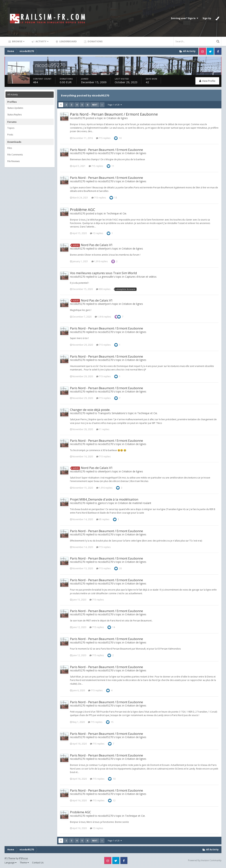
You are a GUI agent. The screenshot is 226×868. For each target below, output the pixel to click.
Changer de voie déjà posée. (90, 410)
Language (11, 863)
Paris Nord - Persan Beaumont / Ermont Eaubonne (114, 114)
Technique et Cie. (117, 213)
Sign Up (207, 18)
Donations (95, 41)
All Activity (13, 95)
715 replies (103, 138)
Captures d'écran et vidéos (141, 277)
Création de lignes (117, 118)
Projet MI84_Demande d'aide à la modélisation (104, 499)
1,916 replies (100, 261)
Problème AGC (83, 210)
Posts (10, 135)
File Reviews (13, 161)
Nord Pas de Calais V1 (97, 245)
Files (10, 148)
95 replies (103, 519)
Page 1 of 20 (115, 105)
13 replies (97, 233)
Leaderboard (68, 41)
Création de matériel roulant (135, 503)
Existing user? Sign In (185, 18)
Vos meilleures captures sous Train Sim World (103, 273)
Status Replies (14, 115)
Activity (42, 41)
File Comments (15, 155)
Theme (24, 863)
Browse (18, 41)
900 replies (103, 289)
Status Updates (15, 108)
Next (95, 105)
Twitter (210, 51)
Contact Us (38, 863)
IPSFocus (23, 858)
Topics (11, 128)
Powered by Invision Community (205, 860)
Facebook (218, 51)
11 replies (103, 429)
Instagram (203, 51)
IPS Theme (10, 858)
